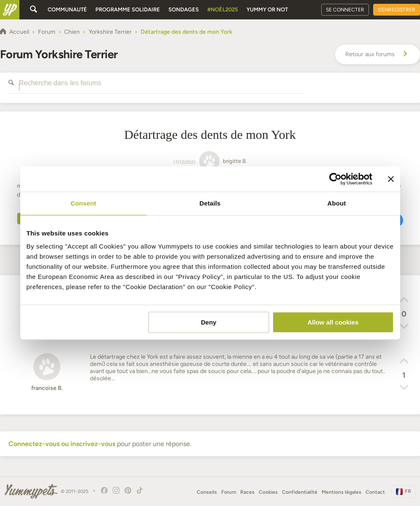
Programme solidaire (128, 9)
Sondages (184, 9)
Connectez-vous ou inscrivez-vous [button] (62, 444)
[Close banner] (391, 179)
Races (247, 492)
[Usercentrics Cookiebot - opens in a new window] (335, 179)
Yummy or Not (267, 9)
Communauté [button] (67, 9)
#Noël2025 (223, 9)
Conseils (207, 492)
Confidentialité (300, 492)
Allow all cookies (333, 322)
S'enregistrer (397, 10)
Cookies (268, 492)
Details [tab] (210, 203)
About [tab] (337, 203)
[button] (404, 301)
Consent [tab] (83, 203)
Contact (375, 492)
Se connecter (345, 10)
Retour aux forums (378, 54)
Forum (229, 492)
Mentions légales (341, 492)
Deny (209, 322)
